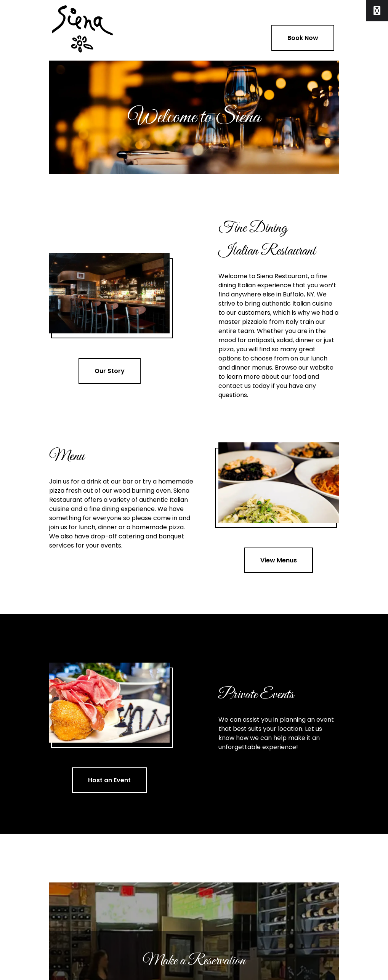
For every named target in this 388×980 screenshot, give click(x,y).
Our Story (110, 371)
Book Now (303, 38)
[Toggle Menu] (377, 11)
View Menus (279, 560)
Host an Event (109, 780)
